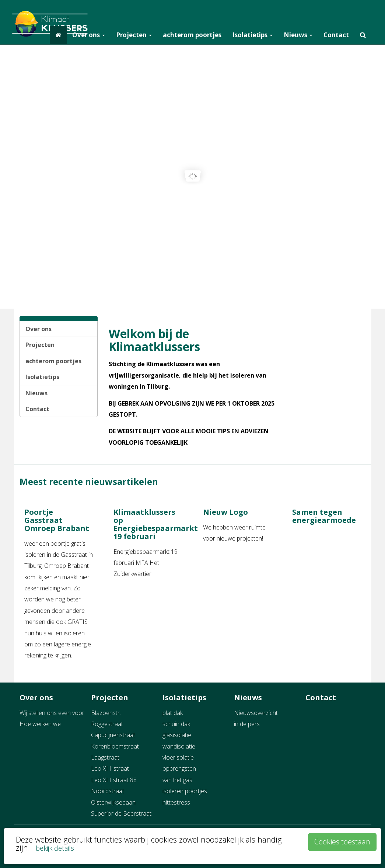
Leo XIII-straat (110, 768)
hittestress (176, 802)
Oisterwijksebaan (113, 802)
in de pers (247, 724)
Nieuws (298, 35)
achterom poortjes (192, 35)
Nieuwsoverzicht (256, 713)
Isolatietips (253, 35)
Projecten (134, 35)
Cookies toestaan (342, 842)
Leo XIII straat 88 (114, 780)
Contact (336, 35)
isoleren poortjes (185, 791)
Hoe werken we (40, 724)
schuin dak (176, 724)
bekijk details (55, 848)
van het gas (177, 780)
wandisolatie (179, 746)
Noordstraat (108, 791)
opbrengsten (179, 768)
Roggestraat (107, 724)
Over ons (89, 35)
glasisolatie (177, 735)
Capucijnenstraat (113, 735)
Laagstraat (105, 757)
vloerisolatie (178, 757)
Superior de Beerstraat (121, 813)
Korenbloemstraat (115, 746)
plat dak (173, 713)
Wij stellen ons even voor (52, 713)
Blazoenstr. (106, 713)
